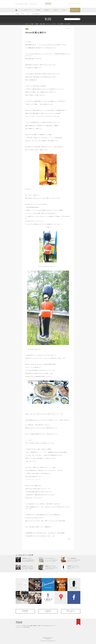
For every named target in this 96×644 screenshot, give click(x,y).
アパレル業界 (60, 24)
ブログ (43, 626)
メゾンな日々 (67, 24)
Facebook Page (27, 627)
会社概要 (38, 10)
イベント (48, 24)
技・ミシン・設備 (29, 24)
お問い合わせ (75, 10)
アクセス (79, 4)
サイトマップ (74, 4)
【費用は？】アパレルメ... (51, 566)
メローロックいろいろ (50, 558)
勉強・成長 (43, 24)
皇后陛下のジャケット (27, 558)
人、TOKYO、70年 (26, 10)
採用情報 (47, 10)
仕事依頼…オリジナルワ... (73, 566)
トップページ (18, 626)
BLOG (64, 10)
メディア (54, 24)
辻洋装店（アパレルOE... (28, 566)
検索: (63, 19)
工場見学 (56, 10)
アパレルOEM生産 (72, 558)
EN (70, 4)
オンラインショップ (19, 627)
